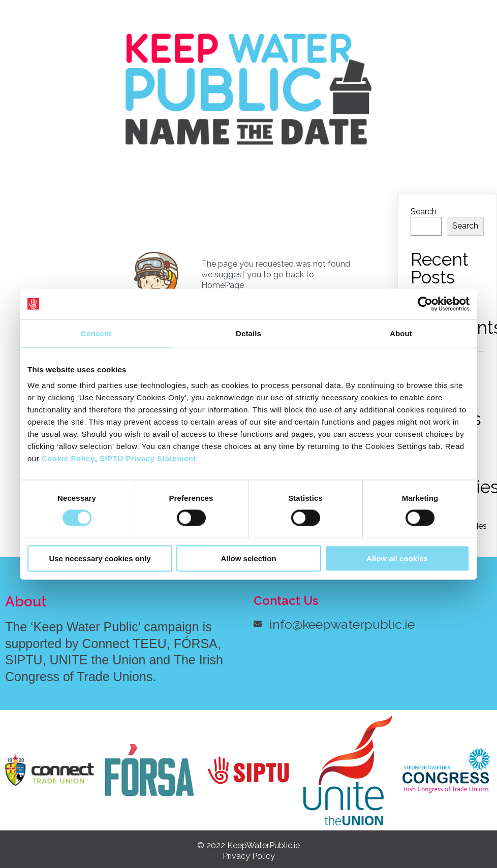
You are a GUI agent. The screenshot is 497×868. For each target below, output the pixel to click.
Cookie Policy (68, 458)
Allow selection (248, 558)
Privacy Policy (249, 856)
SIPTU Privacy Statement (148, 458)
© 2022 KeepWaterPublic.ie (248, 845)
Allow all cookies (397, 558)
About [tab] (401, 333)
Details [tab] (248, 333)
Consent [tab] (96, 333)
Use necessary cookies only (100, 558)
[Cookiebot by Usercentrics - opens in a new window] (425, 304)
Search (424, 211)
